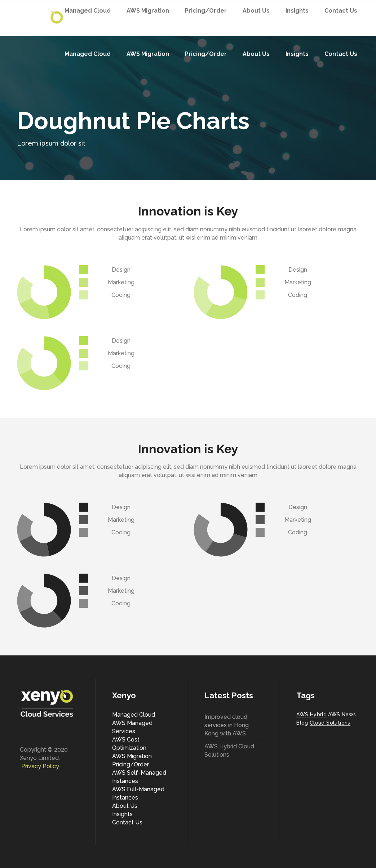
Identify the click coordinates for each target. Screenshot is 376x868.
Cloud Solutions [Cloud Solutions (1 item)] (330, 723)
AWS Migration (132, 756)
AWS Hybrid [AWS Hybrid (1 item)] (311, 715)
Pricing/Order (131, 764)
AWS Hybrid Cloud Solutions (229, 751)
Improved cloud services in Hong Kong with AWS (227, 725)
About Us (125, 806)
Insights (122, 814)
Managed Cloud (134, 715)
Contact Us (127, 822)
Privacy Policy (40, 766)
